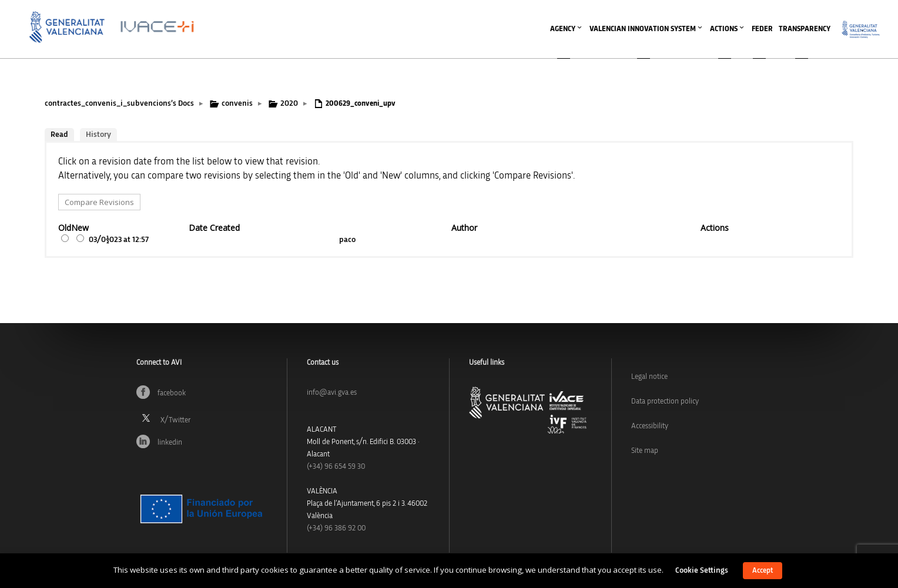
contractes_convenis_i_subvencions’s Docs (119, 103)
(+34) (336, 467)
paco (347, 240)
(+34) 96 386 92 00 (336, 528)
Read (59, 135)
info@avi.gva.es (332, 393)
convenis (237, 103)
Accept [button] (763, 571)
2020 (289, 103)
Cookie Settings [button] (702, 570)
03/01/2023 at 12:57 (119, 240)
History (98, 135)
